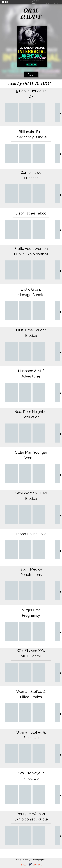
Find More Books (37, 2)
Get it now (31, 74)
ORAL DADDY (31, 13)
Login (56, 2)
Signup (49, 2)
